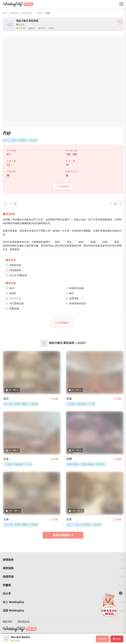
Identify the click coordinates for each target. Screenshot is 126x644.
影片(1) (42, 28)
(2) (24, 28)
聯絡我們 (7, 622)
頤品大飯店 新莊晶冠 (28, 13)
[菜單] (121, 4)
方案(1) (52, 28)
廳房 (40, 13)
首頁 (5, 13)
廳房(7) (32, 28)
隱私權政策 (24, 622)
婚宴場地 (14, 13)
